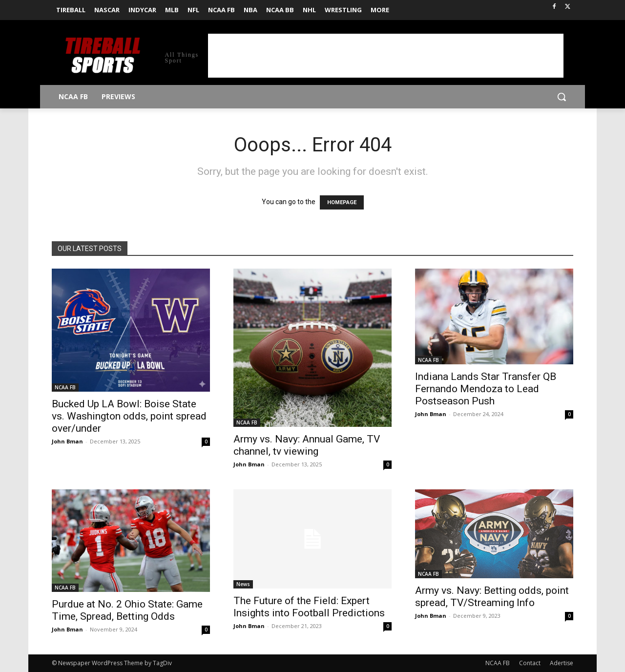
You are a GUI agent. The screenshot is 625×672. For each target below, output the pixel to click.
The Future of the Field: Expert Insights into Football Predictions (309, 607)
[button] (562, 97)
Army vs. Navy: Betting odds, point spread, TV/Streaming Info (492, 597)
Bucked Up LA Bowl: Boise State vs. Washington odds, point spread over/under (129, 416)
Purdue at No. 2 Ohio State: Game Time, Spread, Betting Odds (127, 610)
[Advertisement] (386, 56)
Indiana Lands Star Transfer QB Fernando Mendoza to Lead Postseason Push (486, 389)
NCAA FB (65, 387)
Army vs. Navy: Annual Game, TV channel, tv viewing (307, 445)
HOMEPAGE (342, 202)
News (243, 584)
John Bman (67, 441)
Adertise (562, 663)
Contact (530, 663)
